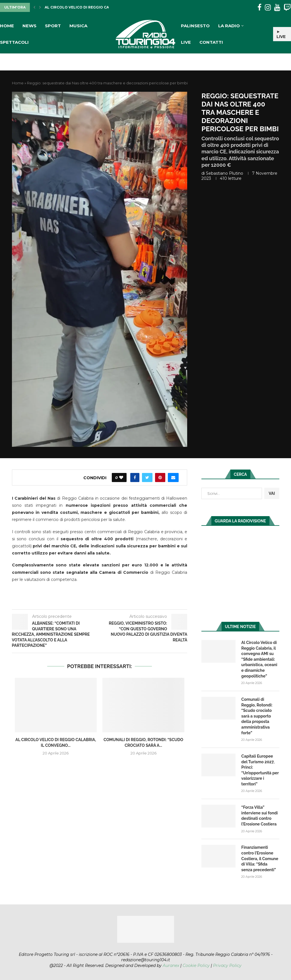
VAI (272, 493)
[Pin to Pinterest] (160, 478)
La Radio (229, 26)
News (29, 26)
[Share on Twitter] (147, 478)
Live (186, 42)
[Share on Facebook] (135, 478)
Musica (78, 26)
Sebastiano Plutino (225, 173)
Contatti (211, 42)
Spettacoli (14, 42)
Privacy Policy (227, 966)
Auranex (171, 966)
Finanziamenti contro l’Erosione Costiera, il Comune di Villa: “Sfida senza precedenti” (260, 858)
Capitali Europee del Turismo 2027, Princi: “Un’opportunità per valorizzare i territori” (260, 770)
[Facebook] (259, 8)
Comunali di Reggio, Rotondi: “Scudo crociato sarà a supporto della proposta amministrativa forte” (257, 716)
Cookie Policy (196, 966)
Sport (53, 26)
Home (7, 26)
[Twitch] (287, 8)
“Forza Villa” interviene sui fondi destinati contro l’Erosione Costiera (259, 816)
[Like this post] (121, 478)
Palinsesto (195, 26)
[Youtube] (277, 8)
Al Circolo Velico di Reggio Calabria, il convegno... (99, 7)
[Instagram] (268, 8)
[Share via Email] (173, 478)
